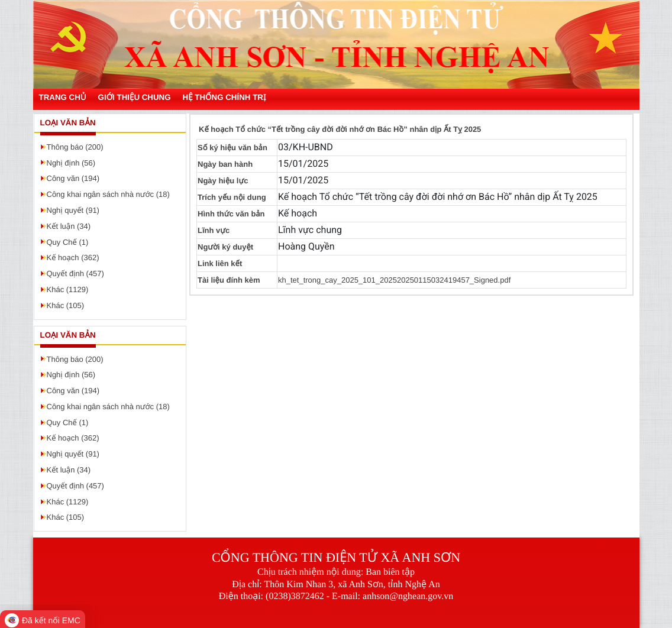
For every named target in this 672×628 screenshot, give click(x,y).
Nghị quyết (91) (73, 210)
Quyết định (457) (75, 273)
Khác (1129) (68, 289)
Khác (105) (66, 305)
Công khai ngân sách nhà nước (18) (108, 194)
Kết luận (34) (69, 226)
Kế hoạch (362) (73, 258)
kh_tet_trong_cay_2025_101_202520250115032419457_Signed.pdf (394, 280)
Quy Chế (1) (68, 242)
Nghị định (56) (71, 163)
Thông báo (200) (75, 147)
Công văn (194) (73, 178)
